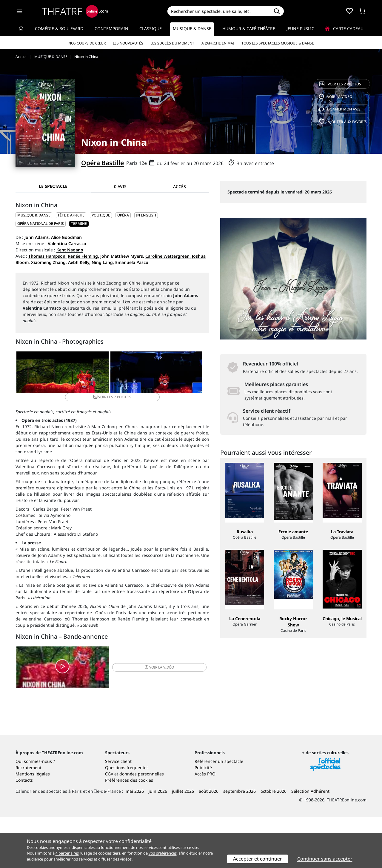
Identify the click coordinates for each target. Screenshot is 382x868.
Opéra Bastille (103, 163)
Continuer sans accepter (325, 859)
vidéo (336, 97)
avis (340, 109)
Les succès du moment (172, 43)
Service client (118, 812)
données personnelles (142, 825)
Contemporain (111, 29)
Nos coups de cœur (87, 43)
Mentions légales (33, 825)
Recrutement (29, 818)
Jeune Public (300, 29)
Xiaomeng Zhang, (49, 262)
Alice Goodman (66, 237)
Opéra (123, 215)
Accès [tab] (180, 186)
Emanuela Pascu (132, 262)
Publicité (203, 818)
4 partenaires (67, 853)
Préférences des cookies (129, 831)
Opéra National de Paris (41, 223)
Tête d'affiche (71, 215)
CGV (109, 825)
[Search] (219, 11)
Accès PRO (205, 825)
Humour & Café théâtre (249, 29)
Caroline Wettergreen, (168, 256)
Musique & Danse (192, 29)
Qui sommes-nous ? (35, 812)
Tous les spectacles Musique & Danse (278, 43)
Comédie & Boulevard (59, 29)
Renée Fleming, (83, 256)
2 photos (340, 84)
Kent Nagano (70, 250)
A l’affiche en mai (218, 43)
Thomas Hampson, (47, 256)
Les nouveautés (128, 43)
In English (146, 215)
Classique (151, 29)
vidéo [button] (144, 664)
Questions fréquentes (127, 818)
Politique (101, 215)
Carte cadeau (344, 29)
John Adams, (37, 237)
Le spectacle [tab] (53, 186)
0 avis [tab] (120, 186)
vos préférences (163, 853)
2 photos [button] (176, 374)
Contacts (24, 831)
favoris (343, 122)
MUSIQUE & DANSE (34, 215)
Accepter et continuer (258, 859)
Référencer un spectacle (219, 812)
